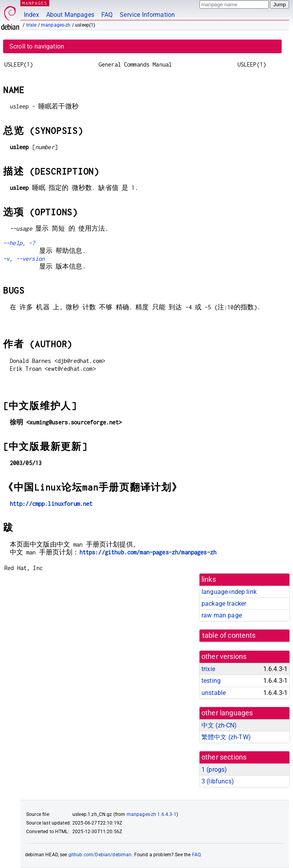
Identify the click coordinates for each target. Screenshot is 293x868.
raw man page (222, 615)
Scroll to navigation (37, 46)
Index (31, 15)
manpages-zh (56, 25)
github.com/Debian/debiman (100, 855)
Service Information (147, 15)
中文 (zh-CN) (219, 725)
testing (211, 681)
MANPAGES (35, 3)
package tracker (224, 604)
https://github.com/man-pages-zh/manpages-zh (148, 552)
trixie (31, 25)
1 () (214, 770)
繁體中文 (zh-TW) (226, 737)
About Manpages (70, 15)
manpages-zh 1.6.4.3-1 (152, 814)
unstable (214, 693)
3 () (218, 781)
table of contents (229, 635)
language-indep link (229, 592)
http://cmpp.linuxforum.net (51, 504)
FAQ (107, 15)
